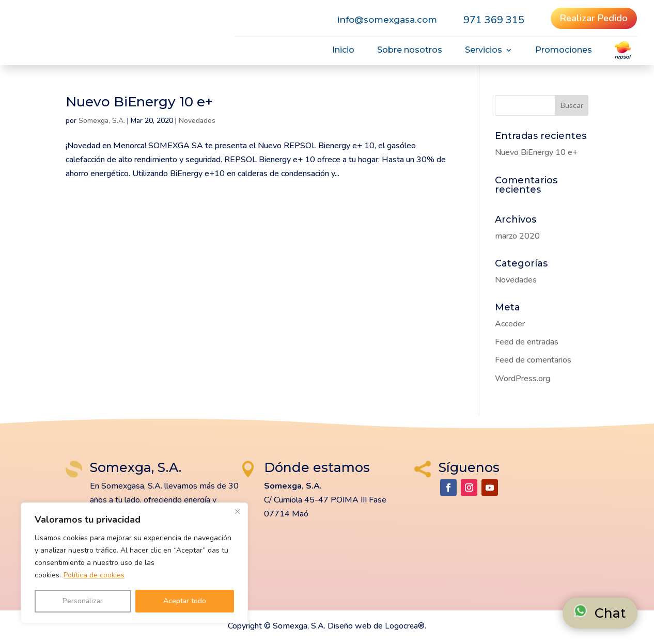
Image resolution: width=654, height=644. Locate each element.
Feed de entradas (527, 342)
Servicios (484, 51)
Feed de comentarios (533, 360)
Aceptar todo (185, 601)
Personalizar (83, 601)
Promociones (564, 51)
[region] (134, 563)
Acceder (510, 324)
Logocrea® (405, 626)
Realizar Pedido (594, 18)
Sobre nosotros (410, 51)
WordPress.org (523, 379)
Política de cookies (94, 575)
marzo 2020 (517, 236)
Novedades (197, 121)
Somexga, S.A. (102, 121)
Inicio (343, 51)
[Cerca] (237, 511)
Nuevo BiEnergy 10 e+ (139, 102)
